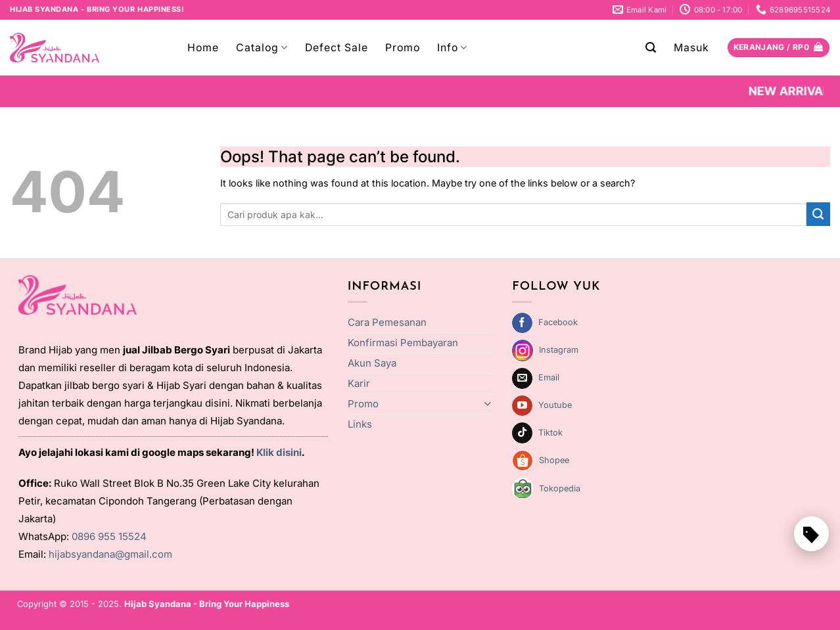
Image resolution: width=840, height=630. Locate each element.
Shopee (554, 460)
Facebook (558, 322)
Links (360, 424)
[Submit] (818, 214)
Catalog (262, 48)
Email (549, 377)
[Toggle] (488, 404)
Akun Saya (372, 363)
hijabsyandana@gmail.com (110, 554)
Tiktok (550, 433)
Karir (359, 383)
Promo (403, 48)
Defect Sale (337, 48)
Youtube (555, 405)
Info (452, 48)
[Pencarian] (651, 48)
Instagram (559, 350)
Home (203, 48)
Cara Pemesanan (387, 322)
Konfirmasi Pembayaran (403, 343)
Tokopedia (560, 488)
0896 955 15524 (109, 536)
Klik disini (279, 452)
